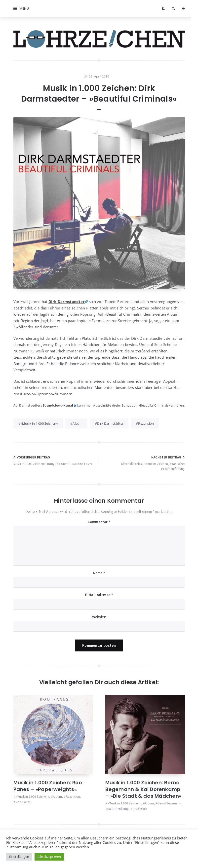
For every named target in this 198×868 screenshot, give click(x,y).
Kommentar (99, 522)
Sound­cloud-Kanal (58, 405)
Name (99, 573)
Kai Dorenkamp (118, 809)
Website (99, 617)
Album (78, 423)
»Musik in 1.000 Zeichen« (39, 423)
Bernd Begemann (170, 803)
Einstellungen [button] (19, 857)
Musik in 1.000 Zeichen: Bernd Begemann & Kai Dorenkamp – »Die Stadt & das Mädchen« (143, 789)
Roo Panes (23, 802)
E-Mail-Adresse (99, 595)
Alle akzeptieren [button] (49, 857)
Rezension (146, 423)
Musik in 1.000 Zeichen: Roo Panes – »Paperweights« (48, 786)
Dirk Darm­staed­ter (67, 302)
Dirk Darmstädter (110, 423)
